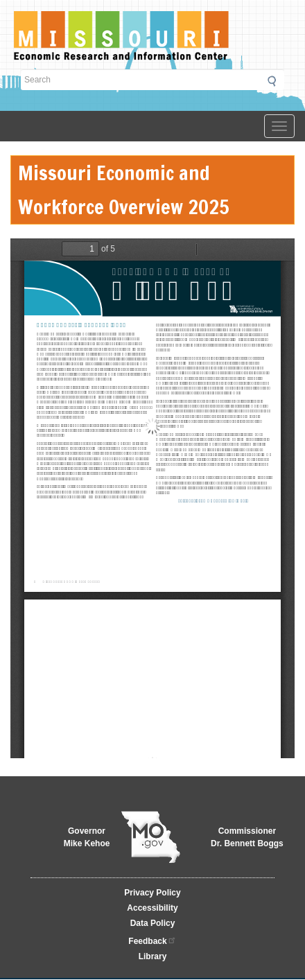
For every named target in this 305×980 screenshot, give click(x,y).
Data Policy (153, 923)
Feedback (152, 940)
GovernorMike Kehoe (87, 837)
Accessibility (152, 908)
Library (153, 956)
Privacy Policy (152, 893)
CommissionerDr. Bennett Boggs (247, 837)
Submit (276, 81)
